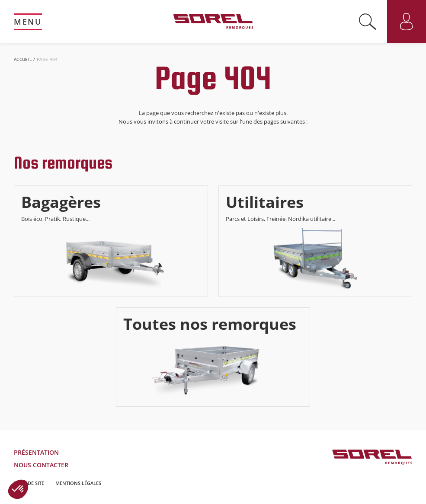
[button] (18, 489)
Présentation (36, 452)
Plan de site (29, 483)
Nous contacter (41, 465)
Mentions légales (78, 483)
